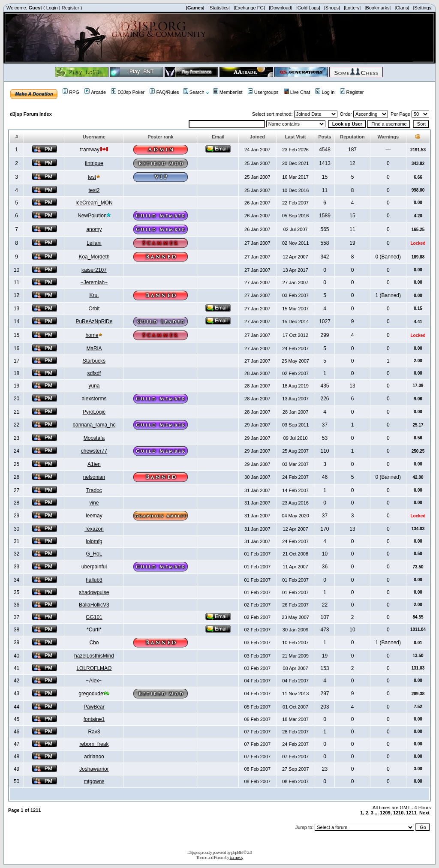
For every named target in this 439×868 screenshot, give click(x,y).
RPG (71, 92)
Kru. (94, 295)
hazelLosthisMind (94, 656)
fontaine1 (94, 719)
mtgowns (94, 781)
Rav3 (94, 732)
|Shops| (332, 8)
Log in (325, 92)
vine (94, 503)
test (92, 177)
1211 (411, 813)
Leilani (94, 243)
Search (194, 92)
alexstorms (94, 399)
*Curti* (94, 630)
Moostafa (94, 438)
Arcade (95, 92)
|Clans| (402, 8)
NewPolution (92, 216)
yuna (94, 386)
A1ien (94, 464)
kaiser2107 (94, 270)
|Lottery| (352, 8)
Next (424, 813)
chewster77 (94, 451)
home (92, 335)
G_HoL (94, 554)
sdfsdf (94, 373)
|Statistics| (219, 8)
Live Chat (297, 92)
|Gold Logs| (308, 8)
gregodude (91, 694)
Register (71, 8)
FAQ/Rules (164, 92)
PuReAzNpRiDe (94, 321)
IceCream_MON (94, 203)
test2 (94, 190)
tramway (90, 150)
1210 (398, 813)
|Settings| (422, 8)
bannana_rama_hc (94, 425)
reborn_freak (94, 744)
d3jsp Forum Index (31, 114)
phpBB (237, 852)
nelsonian (94, 477)
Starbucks (94, 361)
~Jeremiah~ (94, 282)
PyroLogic (94, 412)
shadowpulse (94, 592)
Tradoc (94, 490)
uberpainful (94, 567)
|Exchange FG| (249, 8)
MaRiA (94, 348)
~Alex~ (94, 681)
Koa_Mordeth (94, 257)
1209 (385, 813)
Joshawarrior (94, 769)
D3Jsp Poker (128, 92)
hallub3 (94, 580)
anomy (94, 229)
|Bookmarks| (378, 8)
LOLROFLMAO (94, 668)
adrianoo (94, 757)
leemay (94, 516)
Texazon (94, 529)
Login (52, 8)
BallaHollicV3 (94, 605)
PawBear (94, 707)
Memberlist (228, 92)
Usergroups (263, 92)
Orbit (94, 309)
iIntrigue (94, 163)
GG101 (94, 617)
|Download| (281, 8)
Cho (94, 643)
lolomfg (94, 541)
